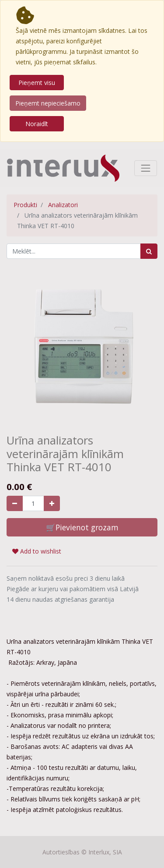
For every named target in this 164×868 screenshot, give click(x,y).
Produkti (25, 205)
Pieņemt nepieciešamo (48, 103)
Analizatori (63, 205)
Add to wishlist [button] (37, 551)
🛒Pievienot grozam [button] (82, 527)
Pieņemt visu (37, 83)
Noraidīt (37, 124)
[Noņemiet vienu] (15, 503)
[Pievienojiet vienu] (52, 503)
